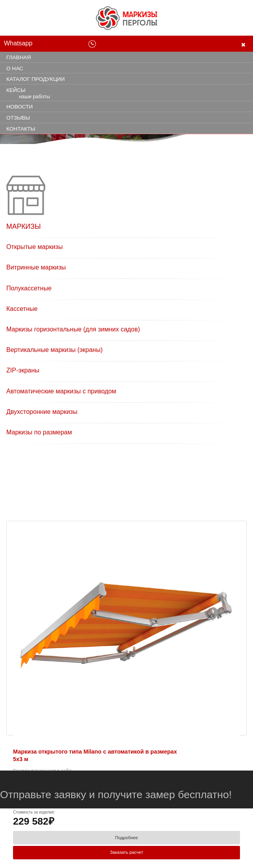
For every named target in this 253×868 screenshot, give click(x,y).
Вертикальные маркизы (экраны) (54, 350)
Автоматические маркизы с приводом (61, 391)
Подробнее (126, 838)
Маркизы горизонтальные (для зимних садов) (73, 329)
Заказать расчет (126, 852)
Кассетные (22, 309)
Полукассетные (29, 288)
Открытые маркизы (35, 247)
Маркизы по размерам (39, 432)
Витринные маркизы (36, 267)
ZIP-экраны (23, 370)
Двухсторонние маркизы (42, 412)
